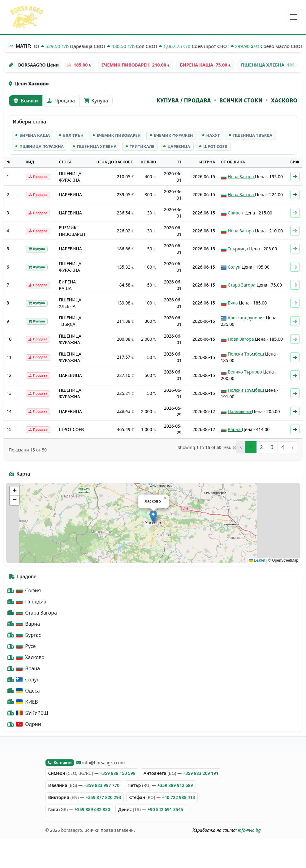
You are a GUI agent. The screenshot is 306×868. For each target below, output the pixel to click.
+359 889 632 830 (92, 809)
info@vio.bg (249, 830)
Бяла (233, 303)
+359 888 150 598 (118, 773)
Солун (235, 267)
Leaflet (257, 560)
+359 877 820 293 (103, 797)
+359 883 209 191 (201, 773)
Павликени (240, 411)
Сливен (236, 213)
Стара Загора (242, 285)
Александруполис (247, 318)
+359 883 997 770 (102, 785)
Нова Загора (241, 177)
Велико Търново (245, 372)
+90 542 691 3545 (165, 809)
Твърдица (238, 249)
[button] (153, 517)
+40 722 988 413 (178, 797)
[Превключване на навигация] (294, 17)
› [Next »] (293, 447)
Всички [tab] (26, 101)
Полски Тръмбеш (246, 354)
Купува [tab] (96, 101)
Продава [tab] (61, 101)
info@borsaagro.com (101, 763)
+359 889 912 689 (175, 785)
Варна (235, 429)
